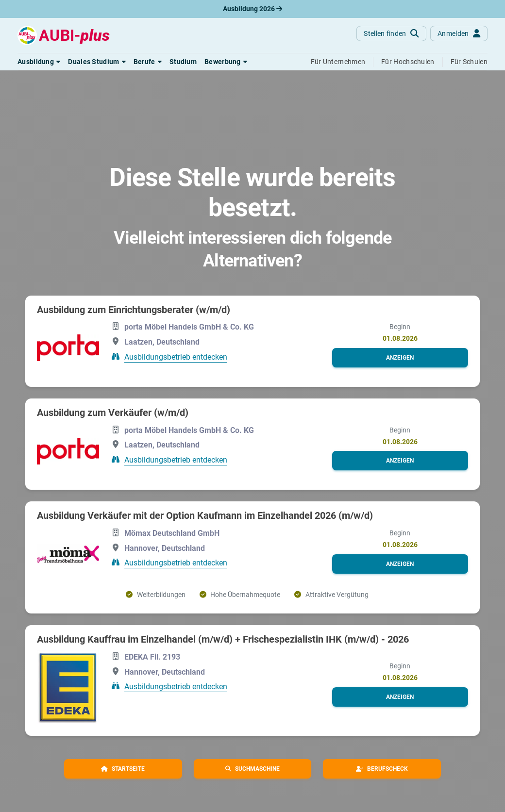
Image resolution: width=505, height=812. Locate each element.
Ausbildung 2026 (252, 9)
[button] (39, 62)
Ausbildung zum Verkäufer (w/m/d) (113, 413)
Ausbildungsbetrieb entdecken (176, 357)
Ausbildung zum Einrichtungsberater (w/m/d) (134, 310)
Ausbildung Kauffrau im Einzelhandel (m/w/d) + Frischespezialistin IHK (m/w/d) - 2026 (223, 639)
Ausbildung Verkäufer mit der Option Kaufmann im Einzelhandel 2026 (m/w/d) (205, 515)
